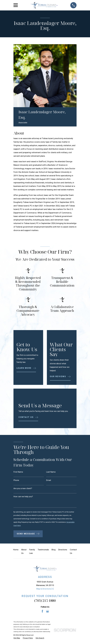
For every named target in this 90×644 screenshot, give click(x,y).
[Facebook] (42, 612)
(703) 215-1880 (45, 601)
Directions (63, 551)
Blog (54, 551)
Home (16, 551)
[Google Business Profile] (48, 612)
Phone (16, 480)
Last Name (51, 472)
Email (49, 480)
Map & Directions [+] (45, 590)
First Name (18, 472)
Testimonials (43, 551)
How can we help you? (23, 497)
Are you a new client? (23, 489)
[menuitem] (17, 639)
